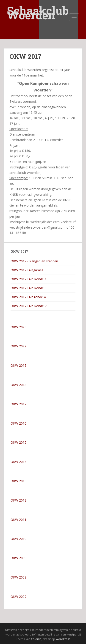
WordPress (63, 639)
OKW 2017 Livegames (27, 270)
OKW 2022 (18, 346)
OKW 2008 (18, 577)
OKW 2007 (18, 597)
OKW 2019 (18, 365)
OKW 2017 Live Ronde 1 (29, 279)
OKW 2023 (18, 327)
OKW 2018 (18, 385)
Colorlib (36, 639)
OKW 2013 (18, 481)
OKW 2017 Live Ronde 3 (29, 288)
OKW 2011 (18, 520)
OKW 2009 (18, 558)
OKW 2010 (18, 539)
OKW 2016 (18, 423)
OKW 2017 (18, 404)
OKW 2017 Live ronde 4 (28, 297)
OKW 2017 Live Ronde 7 (29, 306)
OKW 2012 (18, 500)
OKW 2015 (18, 442)
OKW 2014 (18, 462)
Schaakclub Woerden (38, 7)
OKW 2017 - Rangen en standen (34, 261)
